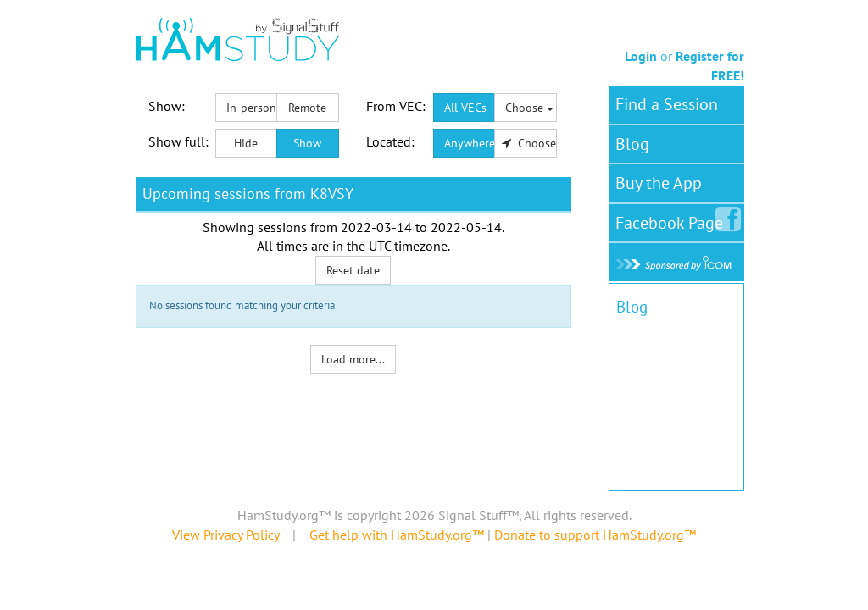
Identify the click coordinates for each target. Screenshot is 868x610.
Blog (632, 144)
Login (641, 56)
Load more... (353, 359)
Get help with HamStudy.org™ (397, 535)
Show (307, 143)
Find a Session (667, 104)
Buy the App (659, 183)
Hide (246, 143)
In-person (251, 108)
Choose (529, 108)
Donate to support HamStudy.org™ (595, 535)
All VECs (465, 108)
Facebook (673, 219)
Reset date (353, 270)
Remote (307, 108)
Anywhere (470, 143)
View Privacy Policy (225, 535)
